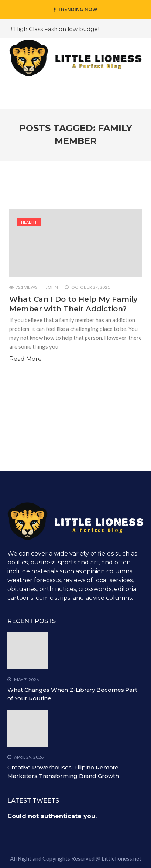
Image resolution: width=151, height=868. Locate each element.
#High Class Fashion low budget (55, 29)
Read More (25, 359)
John (52, 287)
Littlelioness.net (121, 858)
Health (29, 222)
